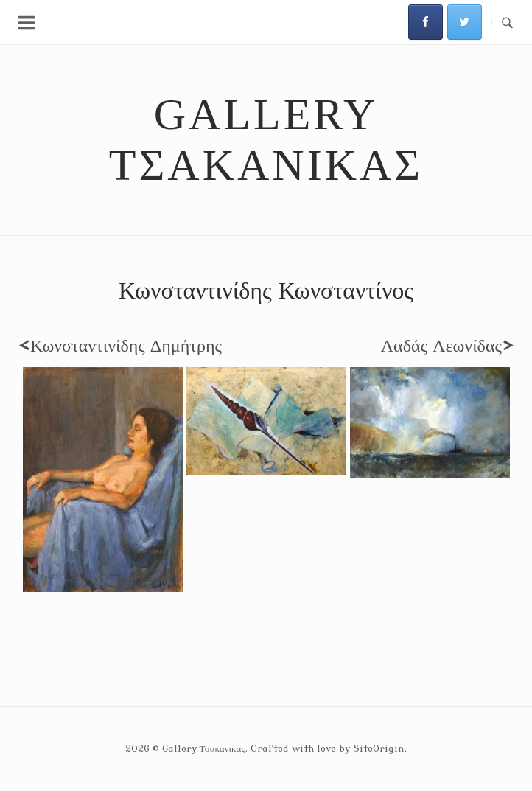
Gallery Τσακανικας (266, 140)
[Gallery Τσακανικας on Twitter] (465, 22)
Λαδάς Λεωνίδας (447, 346)
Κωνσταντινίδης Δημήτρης (120, 346)
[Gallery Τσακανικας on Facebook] (426, 22)
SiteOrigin (378, 749)
